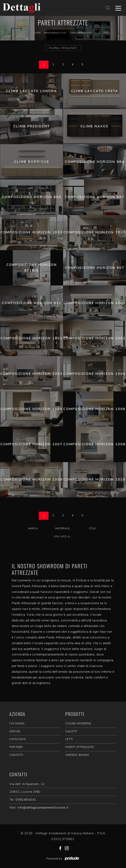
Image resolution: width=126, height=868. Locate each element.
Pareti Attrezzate (81, 33)
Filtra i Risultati (63, 48)
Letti (69, 739)
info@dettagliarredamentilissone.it (43, 808)
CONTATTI (16, 755)
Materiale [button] (63, 528)
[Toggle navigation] (118, 8)
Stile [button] (93, 528)
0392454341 (26, 800)
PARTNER (16, 747)
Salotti (71, 731)
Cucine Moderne (78, 723)
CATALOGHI (17, 739)
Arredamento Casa (55, 33)
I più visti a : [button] (63, 537)
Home (38, 33)
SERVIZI (15, 731)
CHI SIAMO (17, 723)
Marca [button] (33, 528)
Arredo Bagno (77, 755)
